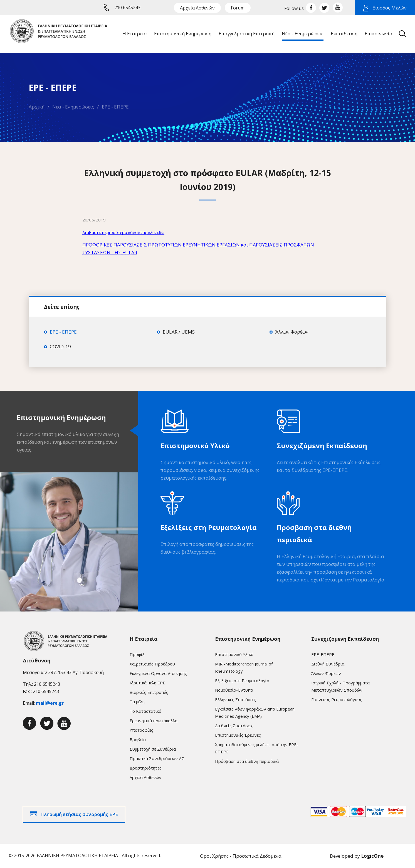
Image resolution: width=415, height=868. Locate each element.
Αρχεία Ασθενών (197, 8)
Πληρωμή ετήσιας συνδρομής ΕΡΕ (79, 814)
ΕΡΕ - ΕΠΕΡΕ (115, 107)
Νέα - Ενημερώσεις (73, 107)
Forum (238, 8)
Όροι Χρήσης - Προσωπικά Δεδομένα (241, 856)
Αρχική (37, 107)
